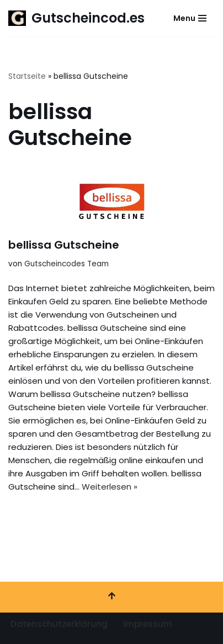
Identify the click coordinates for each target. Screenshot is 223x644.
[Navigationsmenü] (190, 18)
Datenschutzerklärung (59, 624)
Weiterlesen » (110, 487)
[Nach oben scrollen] (112, 597)
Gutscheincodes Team (67, 264)
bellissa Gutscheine (64, 245)
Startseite (27, 76)
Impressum (148, 624)
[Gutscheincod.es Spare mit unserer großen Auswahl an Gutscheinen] (76, 18)
